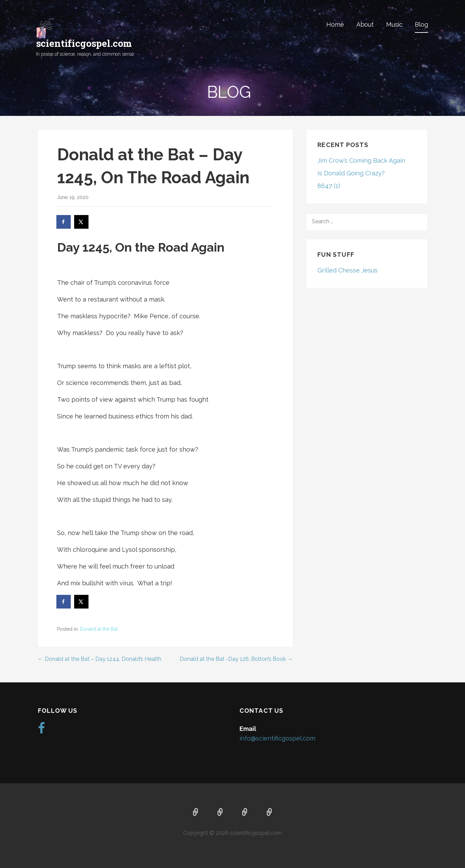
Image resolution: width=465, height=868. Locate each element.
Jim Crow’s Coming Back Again (361, 161)
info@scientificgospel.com (277, 738)
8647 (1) (329, 186)
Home (335, 24)
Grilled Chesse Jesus (347, 270)
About (365, 24)
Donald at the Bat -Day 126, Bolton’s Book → (236, 659)
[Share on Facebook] (64, 222)
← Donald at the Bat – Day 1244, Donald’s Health (100, 659)
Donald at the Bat (99, 629)
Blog (421, 24)
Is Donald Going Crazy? (351, 173)
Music (394, 24)
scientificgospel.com (84, 43)
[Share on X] (82, 222)
